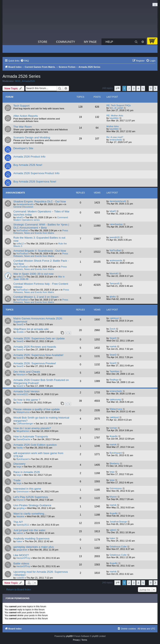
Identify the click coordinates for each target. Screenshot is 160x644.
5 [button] (143, 88)
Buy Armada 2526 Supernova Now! (35, 182)
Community (65, 42)
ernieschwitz (116, 140)
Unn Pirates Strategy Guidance (32, 505)
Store (43, 42)
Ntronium (21, 374)
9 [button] (151, 88)
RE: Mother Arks (115, 116)
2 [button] (129, 88)
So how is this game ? (27, 400)
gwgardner (22, 550)
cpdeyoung (115, 399)
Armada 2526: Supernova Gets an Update (39, 338)
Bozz (19, 403)
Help (109, 42)
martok (113, 346)
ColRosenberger (25, 424)
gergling (21, 508)
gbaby (113, 297)
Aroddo (20, 332)
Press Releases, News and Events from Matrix (41, 232)
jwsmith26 (115, 237)
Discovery (19, 464)
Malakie (20, 516)
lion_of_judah (116, 108)
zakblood (114, 318)
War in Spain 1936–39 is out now (33, 274)
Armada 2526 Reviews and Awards (35, 347)
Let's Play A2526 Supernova (31, 497)
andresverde (116, 260)
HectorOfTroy (23, 558)
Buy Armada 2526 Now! (28, 165)
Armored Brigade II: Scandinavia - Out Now (40, 251)
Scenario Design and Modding (32, 137)
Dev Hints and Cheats (27, 372)
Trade (17, 480)
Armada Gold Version (26, 391)
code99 (20, 578)
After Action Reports (26, 116)
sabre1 (20, 533)
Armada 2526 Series (21, 76)
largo (19, 467)
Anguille (114, 436)
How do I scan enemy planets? (32, 428)
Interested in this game (27, 489)
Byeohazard (23, 459)
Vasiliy (20, 448)
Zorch (112, 329)
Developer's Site (23, 148)
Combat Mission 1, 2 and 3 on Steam (36, 297)
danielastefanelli (25, 204)
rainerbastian (116, 224)
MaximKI (114, 273)
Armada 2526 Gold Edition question (35, 445)
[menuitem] (25, 61)
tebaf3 (20, 217)
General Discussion (23, 207)
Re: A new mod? (115, 137)
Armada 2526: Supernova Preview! (35, 363)
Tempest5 (115, 283)
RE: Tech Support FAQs (119, 105)
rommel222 (22, 394)
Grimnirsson (23, 491)
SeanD (20, 324)
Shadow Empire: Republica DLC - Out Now (40, 201)
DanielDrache (23, 439)
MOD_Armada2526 (25, 81)
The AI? (18, 522)
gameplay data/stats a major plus (34, 547)
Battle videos (21, 563)
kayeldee (114, 118)
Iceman (113, 428)
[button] (117, 88)
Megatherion (23, 431)
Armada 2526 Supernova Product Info (36, 173)
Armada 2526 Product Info (29, 157)
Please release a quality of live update (36, 409)
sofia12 (20, 244)
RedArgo (114, 380)
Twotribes (114, 371)
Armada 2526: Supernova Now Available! (38, 355)
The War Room (23, 127)
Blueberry (114, 463)
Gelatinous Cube (118, 547)
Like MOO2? (21, 555)
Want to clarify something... (30, 514)
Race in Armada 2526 (27, 472)
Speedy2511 (23, 525)
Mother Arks (113, 126)
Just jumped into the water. (30, 530)
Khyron (20, 500)
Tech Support (21, 106)
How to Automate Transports (31, 437)
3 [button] (134, 88)
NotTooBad (22, 230)
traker (19, 541)
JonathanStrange (118, 522)
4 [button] (138, 88)
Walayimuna (23, 412)
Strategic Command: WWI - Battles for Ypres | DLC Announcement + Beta (41, 226)
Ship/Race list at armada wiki (31, 329)
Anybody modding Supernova (31, 539)
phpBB (69, 636)
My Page (90, 42)
